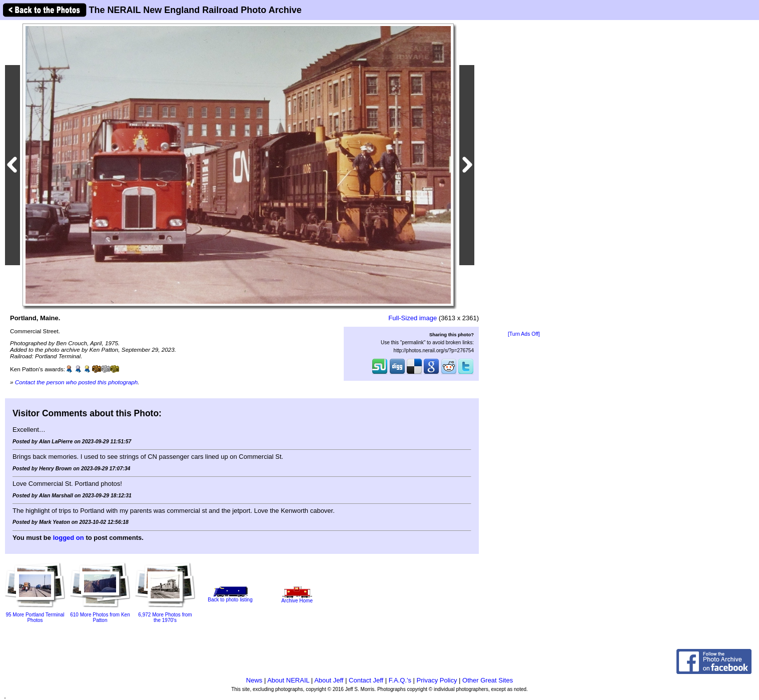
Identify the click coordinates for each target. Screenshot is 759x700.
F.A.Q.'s (400, 680)
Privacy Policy (437, 680)
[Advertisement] (524, 176)
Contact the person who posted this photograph (77, 382)
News (254, 680)
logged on (69, 538)
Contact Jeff (366, 680)
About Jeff (329, 680)
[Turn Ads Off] (524, 334)
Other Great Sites (488, 680)
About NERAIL (288, 680)
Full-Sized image (413, 318)
